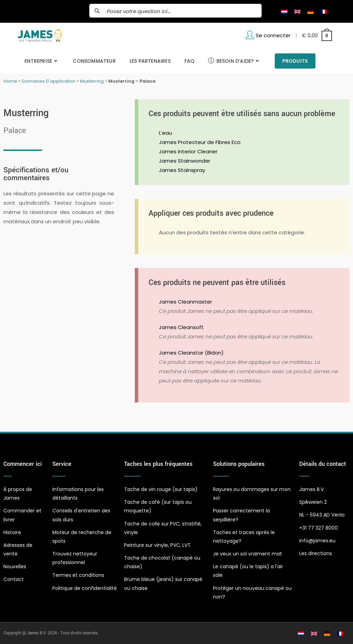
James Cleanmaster (185, 302)
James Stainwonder (185, 161)
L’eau (165, 133)
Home (10, 81)
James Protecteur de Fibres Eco (200, 142)
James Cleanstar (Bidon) (191, 353)
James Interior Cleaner (188, 151)
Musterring (92, 81)
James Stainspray (182, 170)
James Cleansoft (181, 327)
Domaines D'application (49, 81)
